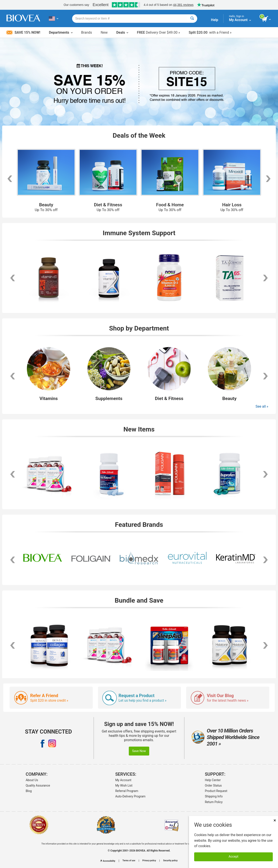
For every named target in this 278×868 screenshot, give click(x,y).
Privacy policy (149, 861)
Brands (87, 32)
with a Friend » (210, 32)
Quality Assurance (38, 785)
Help (214, 20)
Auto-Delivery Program (130, 796)
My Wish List (124, 785)
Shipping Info (214, 796)
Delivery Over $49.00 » (158, 32)
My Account (123, 780)
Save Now (139, 751)
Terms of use (129, 861)
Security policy (170, 861)
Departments (61, 32)
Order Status (213, 785)
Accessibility (108, 861)
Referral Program (127, 791)
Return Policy (214, 802)
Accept (234, 857)
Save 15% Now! (23, 32)
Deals (122, 32)
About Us (32, 780)
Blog (29, 791)
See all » (262, 406)
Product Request (216, 791)
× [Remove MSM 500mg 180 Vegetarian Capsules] (275, 820)
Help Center (213, 780)
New (104, 32)
